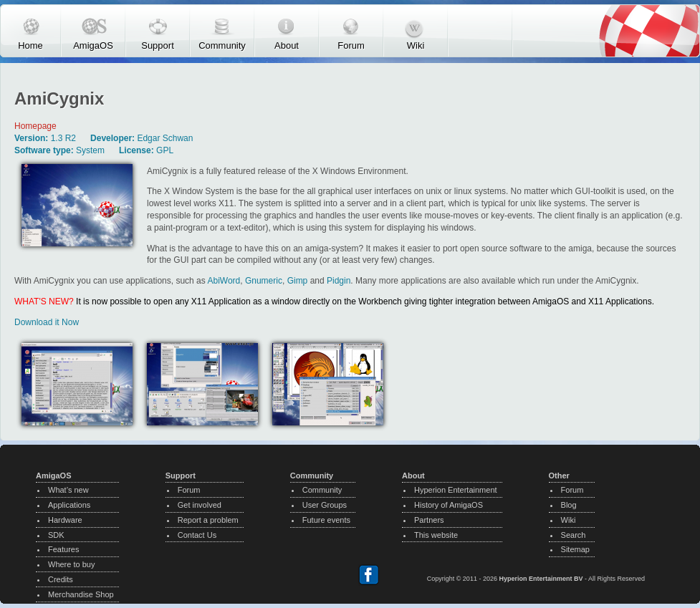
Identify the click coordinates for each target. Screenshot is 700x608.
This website (436, 535)
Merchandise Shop (81, 594)
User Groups (325, 505)
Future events (326, 520)
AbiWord (224, 281)
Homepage (35, 126)
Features (63, 549)
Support (158, 45)
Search (574, 535)
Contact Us (197, 535)
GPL (165, 150)
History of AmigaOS (449, 505)
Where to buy (71, 564)
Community (222, 45)
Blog (569, 505)
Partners (429, 520)
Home (30, 45)
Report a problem (208, 520)
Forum (351, 45)
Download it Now (47, 322)
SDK (56, 535)
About (287, 45)
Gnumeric (264, 281)
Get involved (200, 505)
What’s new (68, 490)
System (90, 150)
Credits (61, 579)
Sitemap (575, 549)
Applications (69, 505)
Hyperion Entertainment (456, 490)
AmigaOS (93, 45)
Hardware (65, 520)
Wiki (416, 45)
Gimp (298, 281)
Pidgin (339, 281)
